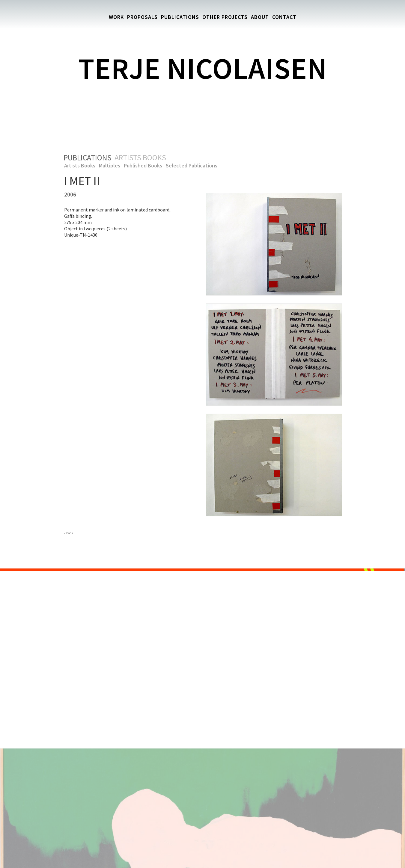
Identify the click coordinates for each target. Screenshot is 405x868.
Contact (284, 17)
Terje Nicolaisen (202, 68)
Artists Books (80, 165)
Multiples (110, 165)
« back (69, 533)
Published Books (143, 165)
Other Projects (225, 17)
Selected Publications (192, 165)
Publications (180, 17)
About (260, 17)
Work (116, 17)
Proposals (142, 17)
